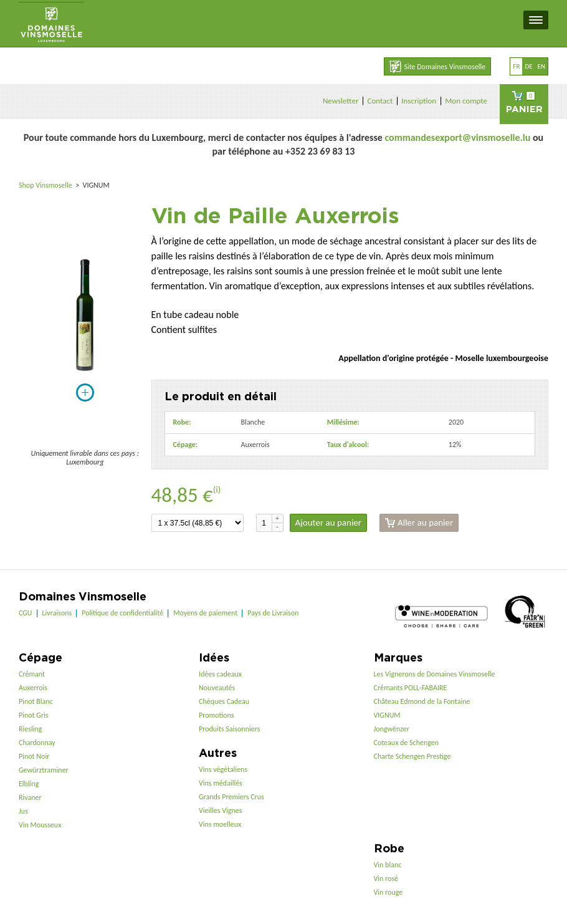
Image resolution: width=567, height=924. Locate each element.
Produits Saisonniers (229, 729)
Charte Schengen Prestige (412, 756)
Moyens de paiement (205, 613)
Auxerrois (33, 688)
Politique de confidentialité (122, 613)
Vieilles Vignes (220, 811)
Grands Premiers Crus (231, 797)
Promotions (216, 715)
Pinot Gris (34, 715)
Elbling (29, 784)
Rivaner (30, 797)
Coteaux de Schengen (407, 743)
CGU (26, 613)
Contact (380, 101)
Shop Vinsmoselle (46, 185)
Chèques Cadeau (224, 701)
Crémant (32, 674)
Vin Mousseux (40, 825)
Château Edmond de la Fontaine (422, 701)
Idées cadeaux (220, 674)
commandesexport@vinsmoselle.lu (457, 137)
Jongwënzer (392, 729)
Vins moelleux (220, 824)
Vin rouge (388, 892)
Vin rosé (386, 878)
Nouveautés (217, 688)
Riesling (30, 729)
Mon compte (466, 101)
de (528, 66)
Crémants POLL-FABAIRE (411, 688)
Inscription (419, 101)
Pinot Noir (34, 756)
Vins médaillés (221, 783)
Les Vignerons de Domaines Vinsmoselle (435, 674)
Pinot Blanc (36, 701)
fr (516, 66)
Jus (23, 811)
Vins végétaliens (223, 769)
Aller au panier (419, 523)
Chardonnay (37, 743)
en (541, 66)
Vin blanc (388, 865)
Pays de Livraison (273, 613)
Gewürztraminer (44, 770)
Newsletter (341, 101)
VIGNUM (387, 715)
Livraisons (57, 613)
